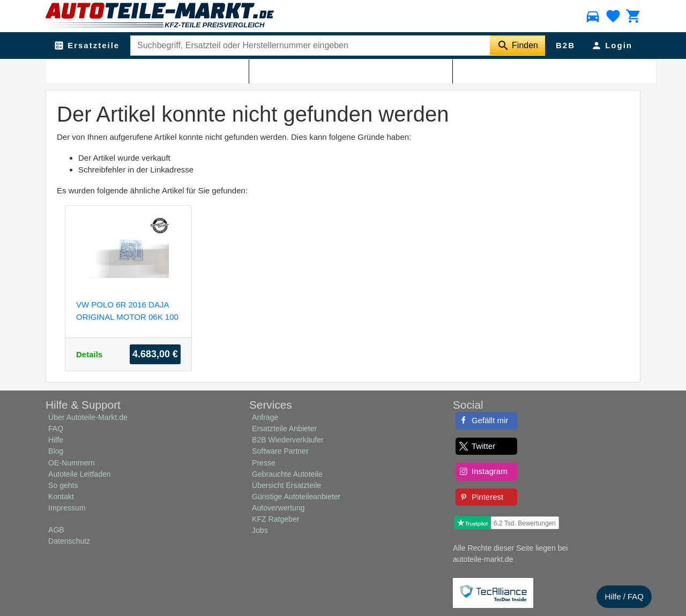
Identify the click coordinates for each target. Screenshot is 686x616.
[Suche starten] (517, 46)
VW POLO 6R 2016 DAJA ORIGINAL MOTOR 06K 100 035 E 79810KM (127, 310)
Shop (156, 70)
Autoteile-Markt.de (114, 70)
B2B (565, 45)
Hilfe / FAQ (624, 596)
